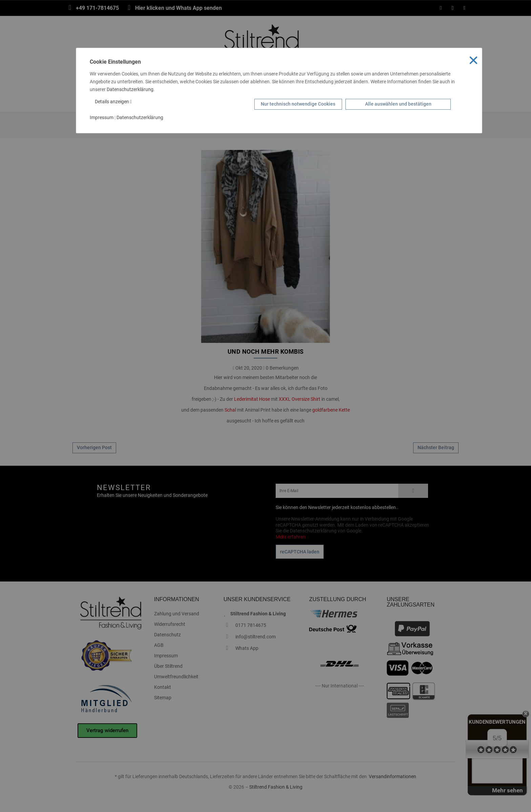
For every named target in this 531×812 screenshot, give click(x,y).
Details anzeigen (113, 102)
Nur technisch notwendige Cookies (298, 104)
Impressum (102, 117)
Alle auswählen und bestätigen (398, 104)
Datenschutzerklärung (130, 89)
